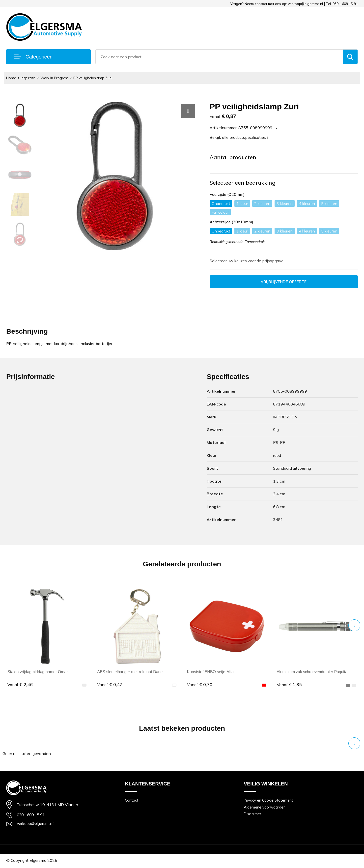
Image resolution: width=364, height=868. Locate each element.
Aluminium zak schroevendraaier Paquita (313, 672)
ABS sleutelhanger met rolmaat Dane (130, 672)
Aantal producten (233, 157)
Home (12, 78)
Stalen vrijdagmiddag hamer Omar (38, 672)
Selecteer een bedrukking (243, 183)
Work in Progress (57, 78)
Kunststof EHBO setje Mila (210, 672)
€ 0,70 (200, 685)
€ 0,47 (110, 685)
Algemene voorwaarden (265, 807)
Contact (132, 800)
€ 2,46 (20, 685)
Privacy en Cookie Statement (269, 800)
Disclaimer (253, 814)
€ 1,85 (289, 685)
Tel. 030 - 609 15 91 (342, 4)
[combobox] (219, 57)
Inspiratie (29, 78)
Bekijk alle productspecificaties (239, 137)
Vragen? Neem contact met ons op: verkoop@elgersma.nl (277, 4)
